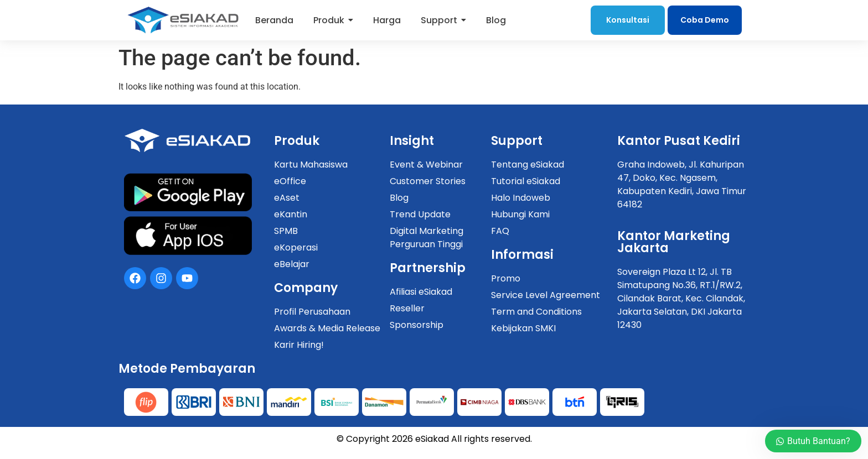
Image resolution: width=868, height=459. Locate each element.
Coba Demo (705, 20)
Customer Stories (428, 181)
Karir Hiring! (299, 345)
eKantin (291, 214)
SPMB (286, 231)
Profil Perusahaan (312, 312)
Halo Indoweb (521, 198)
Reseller (407, 308)
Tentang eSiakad (528, 165)
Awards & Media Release (327, 328)
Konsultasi (628, 20)
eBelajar (292, 264)
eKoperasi (296, 247)
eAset (287, 198)
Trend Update (420, 214)
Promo (506, 278)
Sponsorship (417, 325)
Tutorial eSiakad (526, 181)
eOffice (290, 181)
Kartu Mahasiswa (311, 165)
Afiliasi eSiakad (421, 292)
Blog (399, 198)
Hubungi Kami (520, 214)
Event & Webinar (426, 165)
